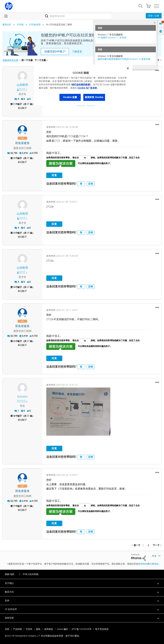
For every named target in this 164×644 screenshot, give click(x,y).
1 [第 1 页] (143, 545)
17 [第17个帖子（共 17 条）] (14, 506)
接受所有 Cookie (94, 97)
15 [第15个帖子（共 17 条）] (14, 341)
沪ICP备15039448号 (82, 629)
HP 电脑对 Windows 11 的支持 (112, 38)
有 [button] (81, 184)
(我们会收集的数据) (81, 85)
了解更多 (77, 52)
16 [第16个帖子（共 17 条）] (14, 416)
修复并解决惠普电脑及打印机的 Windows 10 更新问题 (124, 59)
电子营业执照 (102, 629)
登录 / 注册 (154, 16)
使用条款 (143, 564)
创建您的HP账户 (55, 51)
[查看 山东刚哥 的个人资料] (22, 85)
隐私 (38, 629)
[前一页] (136, 545)
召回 (7, 629)
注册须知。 (155, 564)
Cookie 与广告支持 (87, 88)
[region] (83, 85)
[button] (157, 70)
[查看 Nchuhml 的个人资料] (22, 397)
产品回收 (17, 629)
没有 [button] (91, 184)
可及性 (29, 629)
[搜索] (77, 16)
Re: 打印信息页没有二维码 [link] (59, 25)
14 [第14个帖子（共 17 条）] (14, 287)
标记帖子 (22, 108)
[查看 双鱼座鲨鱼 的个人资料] (22, 143)
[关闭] (128, 68)
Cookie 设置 (70, 97)
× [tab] (155, 23)
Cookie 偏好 (62, 629)
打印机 (20, 25)
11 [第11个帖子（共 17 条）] (14, 104)
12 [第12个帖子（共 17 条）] (14, 158)
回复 (54, 175)
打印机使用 (35, 25)
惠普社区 (7, 25)
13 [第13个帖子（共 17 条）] (14, 233)
